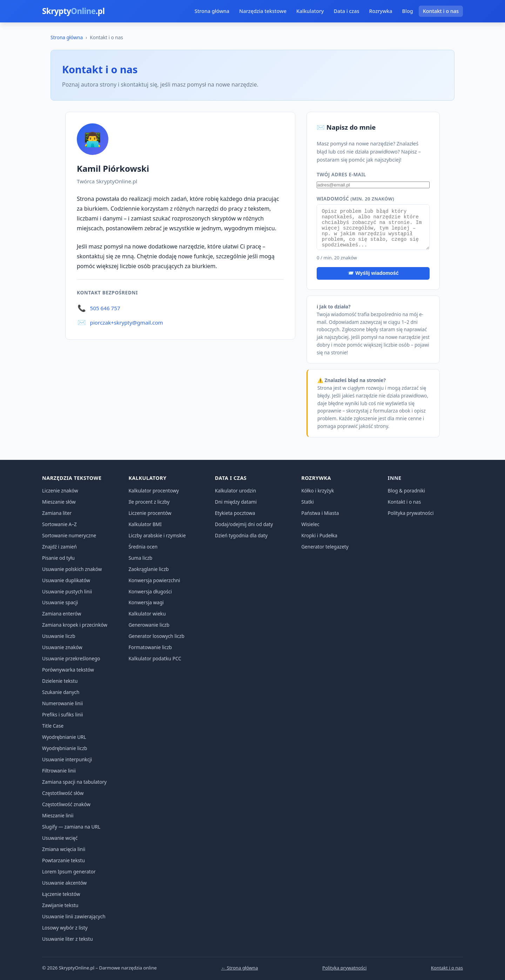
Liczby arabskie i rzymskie (157, 535)
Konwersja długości (150, 591)
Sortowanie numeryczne (69, 535)
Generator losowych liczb (156, 636)
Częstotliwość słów (63, 793)
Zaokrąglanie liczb (149, 569)
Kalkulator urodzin (235, 491)
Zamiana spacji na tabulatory (74, 782)
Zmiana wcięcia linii (64, 849)
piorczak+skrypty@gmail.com (127, 322)
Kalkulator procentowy (154, 491)
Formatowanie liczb (150, 647)
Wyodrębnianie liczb (65, 748)
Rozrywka (381, 11)
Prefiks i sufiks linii (63, 714)
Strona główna (212, 11)
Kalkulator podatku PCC (155, 658)
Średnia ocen (143, 547)
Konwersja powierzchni (154, 580)
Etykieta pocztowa (235, 513)
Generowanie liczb (149, 625)
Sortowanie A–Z (59, 524)
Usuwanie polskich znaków (72, 569)
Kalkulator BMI (145, 524)
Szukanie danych (61, 692)
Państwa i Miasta (320, 513)
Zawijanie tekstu (60, 905)
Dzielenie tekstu (60, 681)
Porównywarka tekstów (68, 670)
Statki (308, 502)
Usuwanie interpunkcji (67, 759)
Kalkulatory (310, 11)
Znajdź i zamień (59, 547)
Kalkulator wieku (147, 614)
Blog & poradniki (407, 491)
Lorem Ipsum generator (69, 872)
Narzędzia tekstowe (263, 11)
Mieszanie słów (59, 502)
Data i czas (346, 11)
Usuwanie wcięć (60, 838)
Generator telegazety (325, 547)
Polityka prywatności (411, 513)
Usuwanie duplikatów (66, 580)
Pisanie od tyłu (58, 558)
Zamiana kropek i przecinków (75, 625)
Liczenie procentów (150, 513)
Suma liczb (140, 558)
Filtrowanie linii (59, 771)
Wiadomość (355, 199)
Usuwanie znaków (62, 647)
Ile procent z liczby (149, 502)
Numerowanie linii (62, 703)
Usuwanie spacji (60, 602)
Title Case (53, 726)
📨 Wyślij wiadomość (373, 273)
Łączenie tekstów (61, 894)
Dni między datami (236, 502)
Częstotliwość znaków (66, 804)
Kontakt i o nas (441, 11)
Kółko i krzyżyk (318, 491)
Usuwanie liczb (59, 636)
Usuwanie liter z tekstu (68, 939)
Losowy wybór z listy (65, 928)
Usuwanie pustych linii (67, 591)
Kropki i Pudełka (319, 535)
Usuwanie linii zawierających (74, 916)
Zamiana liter (57, 513)
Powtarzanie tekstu (63, 860)
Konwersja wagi (146, 602)
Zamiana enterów (62, 614)
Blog (408, 11)
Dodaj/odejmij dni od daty (244, 524)
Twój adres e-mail (341, 174)
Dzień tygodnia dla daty (241, 535)
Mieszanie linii (58, 815)
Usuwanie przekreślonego (71, 658)
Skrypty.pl (73, 11)
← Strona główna (239, 968)
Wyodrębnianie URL (64, 737)
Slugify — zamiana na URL (71, 827)
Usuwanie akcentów (64, 883)
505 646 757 (105, 308)
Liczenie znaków (60, 491)
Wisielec (310, 524)
